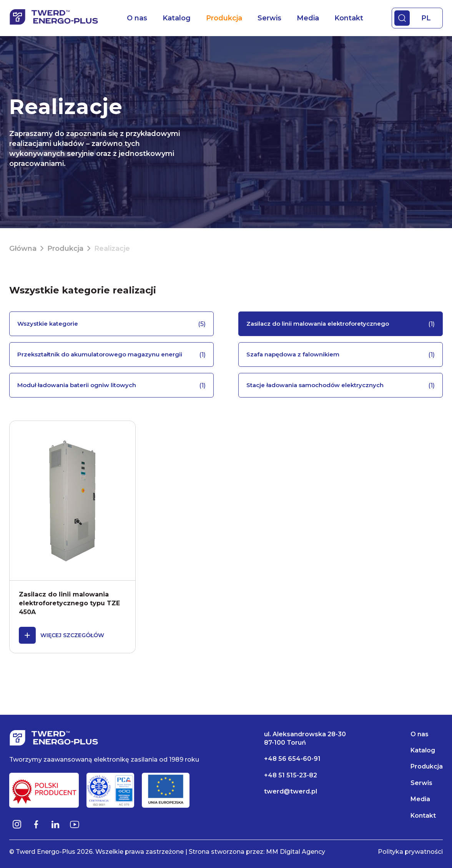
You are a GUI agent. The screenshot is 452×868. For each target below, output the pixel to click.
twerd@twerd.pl (291, 792)
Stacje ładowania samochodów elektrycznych (341, 385)
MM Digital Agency (296, 852)
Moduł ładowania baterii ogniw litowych (111, 385)
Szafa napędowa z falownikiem (341, 355)
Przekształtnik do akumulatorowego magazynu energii (111, 355)
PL (426, 18)
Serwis (269, 18)
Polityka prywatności (410, 852)
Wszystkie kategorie (111, 324)
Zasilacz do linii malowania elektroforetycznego (341, 324)
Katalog (177, 18)
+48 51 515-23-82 (291, 775)
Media (308, 18)
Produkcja (224, 18)
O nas (137, 18)
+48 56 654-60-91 (292, 759)
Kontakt (349, 18)
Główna (23, 248)
